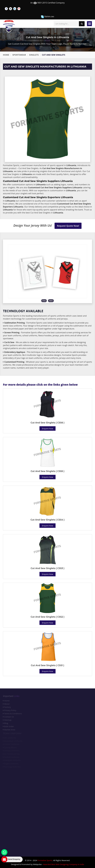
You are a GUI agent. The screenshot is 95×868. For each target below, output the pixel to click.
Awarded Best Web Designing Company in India (64, 864)
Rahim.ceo (47, 17)
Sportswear (19, 55)
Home (6, 55)
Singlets (34, 55)
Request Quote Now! (68, 226)
